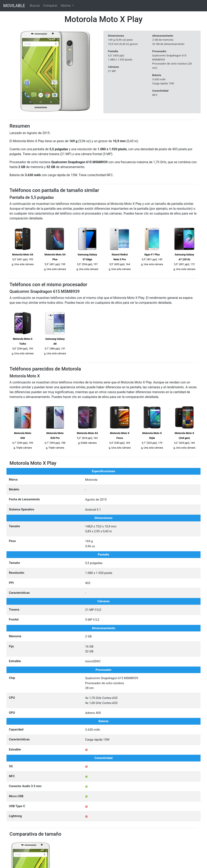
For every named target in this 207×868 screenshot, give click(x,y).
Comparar (50, 6)
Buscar (35, 6)
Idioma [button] (66, 6)
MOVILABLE (14, 6)
